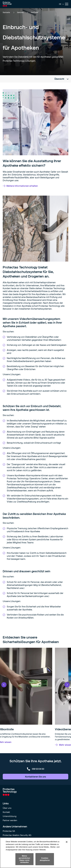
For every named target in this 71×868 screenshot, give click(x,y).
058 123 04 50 (36, 769)
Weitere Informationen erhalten (20, 186)
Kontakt (6, 812)
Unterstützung (10, 816)
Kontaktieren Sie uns (35, 777)
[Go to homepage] (7, 4)
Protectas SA (9, 831)
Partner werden (10, 820)
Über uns (7, 808)
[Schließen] (67, 847)
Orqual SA (7, 839)
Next (67, 685)
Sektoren (22, 12)
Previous (4, 685)
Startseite (8, 12)
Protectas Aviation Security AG (17, 835)
